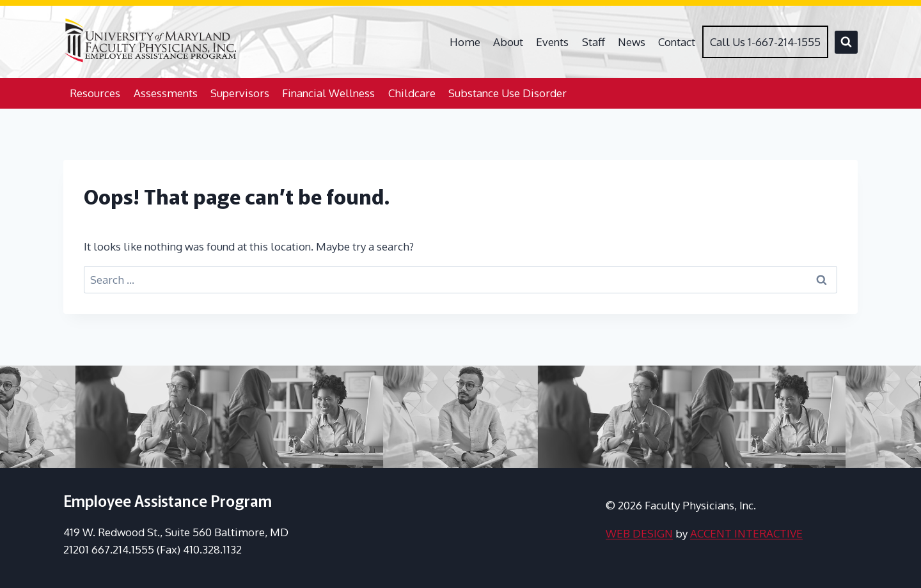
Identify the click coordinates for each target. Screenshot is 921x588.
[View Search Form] (846, 42)
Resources (95, 93)
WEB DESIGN (639, 533)
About (508, 42)
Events (552, 42)
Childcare (412, 93)
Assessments (166, 93)
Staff (594, 42)
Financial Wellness (328, 93)
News (632, 42)
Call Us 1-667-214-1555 (765, 42)
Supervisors (240, 93)
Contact (677, 42)
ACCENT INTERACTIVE (746, 533)
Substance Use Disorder (508, 93)
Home (465, 42)
